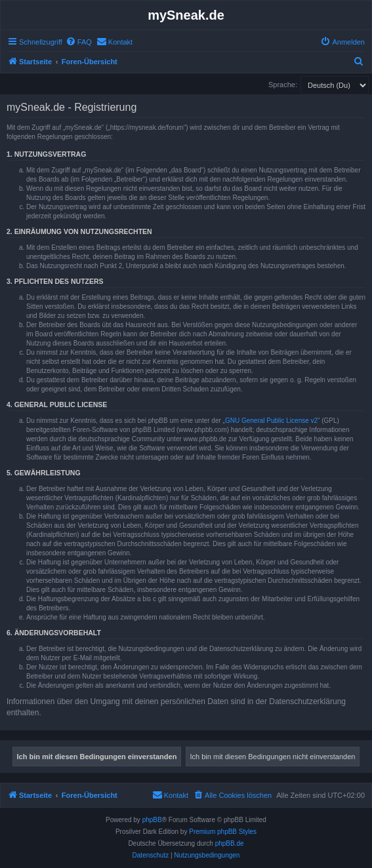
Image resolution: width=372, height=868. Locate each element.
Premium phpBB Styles (223, 832)
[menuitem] (79, 42)
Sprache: (283, 85)
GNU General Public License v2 (271, 421)
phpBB (152, 820)
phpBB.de (230, 843)
